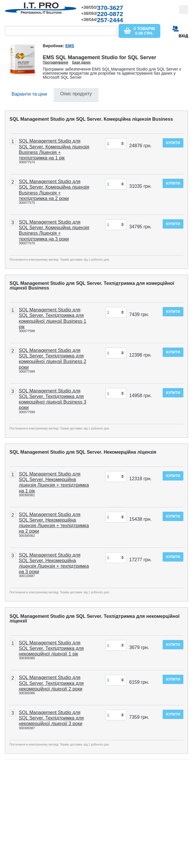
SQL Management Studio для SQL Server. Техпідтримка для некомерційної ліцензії (95, 619)
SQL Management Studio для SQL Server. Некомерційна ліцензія (83, 452)
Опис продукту (76, 94)
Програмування (56, 62)
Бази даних (81, 62)
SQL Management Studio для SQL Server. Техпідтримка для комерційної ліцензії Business (92, 286)
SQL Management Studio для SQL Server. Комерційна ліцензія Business (91, 119)
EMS (70, 46)
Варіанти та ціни (29, 94)
